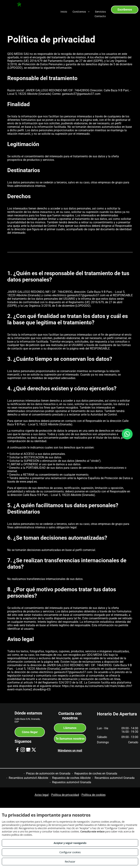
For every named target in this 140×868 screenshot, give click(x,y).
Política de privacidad (65, 795)
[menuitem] (64, 12)
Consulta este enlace (92, 831)
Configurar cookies (70, 852)
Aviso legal (42, 795)
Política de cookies (94, 795)
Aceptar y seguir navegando (70, 843)
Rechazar (70, 862)
